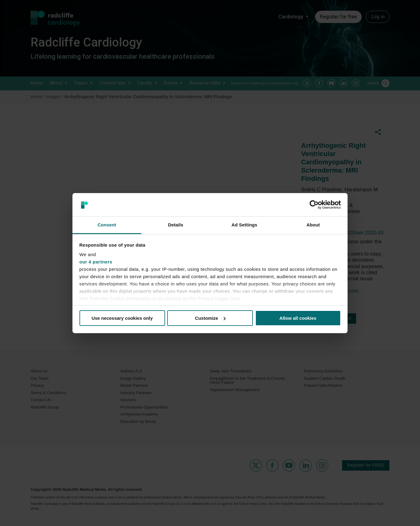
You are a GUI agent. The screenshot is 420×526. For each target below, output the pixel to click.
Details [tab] (176, 225)
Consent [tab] (107, 225)
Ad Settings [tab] (244, 225)
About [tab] (313, 225)
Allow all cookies (298, 318)
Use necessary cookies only (122, 318)
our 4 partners (96, 262)
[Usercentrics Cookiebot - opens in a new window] (314, 205)
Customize (210, 318)
